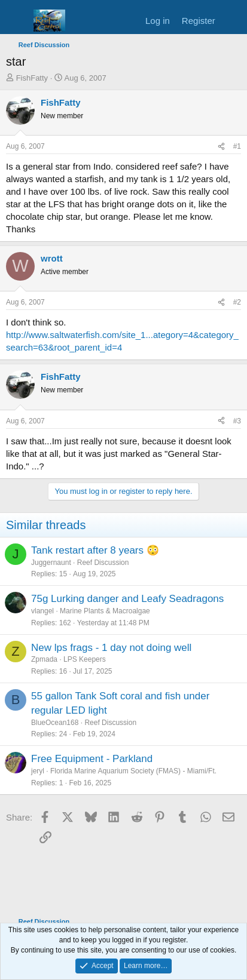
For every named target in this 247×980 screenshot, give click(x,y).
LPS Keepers (85, 659)
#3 (237, 421)
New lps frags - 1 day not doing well (111, 648)
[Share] (221, 147)
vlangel (42, 611)
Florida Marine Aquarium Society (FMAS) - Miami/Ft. (133, 771)
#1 (237, 146)
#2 (237, 302)
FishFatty (32, 78)
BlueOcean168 (55, 723)
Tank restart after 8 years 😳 (95, 550)
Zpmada (44, 659)
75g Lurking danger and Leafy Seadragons (127, 599)
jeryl (38, 771)
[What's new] (233, 21)
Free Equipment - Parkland (92, 759)
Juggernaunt (51, 563)
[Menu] (16, 21)
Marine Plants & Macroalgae (105, 611)
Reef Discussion (103, 563)
